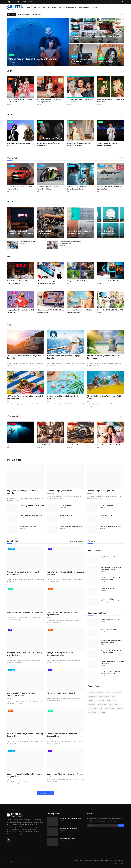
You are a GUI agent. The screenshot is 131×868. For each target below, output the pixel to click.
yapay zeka (100, 693)
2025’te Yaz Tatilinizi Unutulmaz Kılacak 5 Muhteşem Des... (25, 397)
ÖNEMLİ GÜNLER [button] (84, 8)
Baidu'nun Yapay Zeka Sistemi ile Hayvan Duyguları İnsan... (78, 188)
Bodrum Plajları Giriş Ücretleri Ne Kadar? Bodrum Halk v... (111, 568)
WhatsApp (120, 708)
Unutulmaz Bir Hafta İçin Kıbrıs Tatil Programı (62, 397)
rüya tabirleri (92, 712)
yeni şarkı (102, 700)
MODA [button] (29, 8)
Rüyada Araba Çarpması (75, 445)
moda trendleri (113, 704)
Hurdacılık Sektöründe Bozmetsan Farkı (47, 232)
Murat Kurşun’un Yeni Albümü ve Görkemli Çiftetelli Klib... (108, 144)
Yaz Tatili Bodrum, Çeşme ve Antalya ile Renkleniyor (104, 357)
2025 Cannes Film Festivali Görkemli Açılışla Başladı (19, 101)
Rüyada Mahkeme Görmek (46, 445)
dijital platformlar (104, 697)
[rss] (9, 840)
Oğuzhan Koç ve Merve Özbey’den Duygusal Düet (48, 144)
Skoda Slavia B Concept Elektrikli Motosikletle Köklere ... (48, 188)
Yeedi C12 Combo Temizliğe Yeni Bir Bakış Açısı (82, 60)
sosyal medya (92, 697)
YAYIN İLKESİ (79, 861)
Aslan (11, 62)
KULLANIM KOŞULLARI (101, 861)
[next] (123, 15)
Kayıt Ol (118, 2)
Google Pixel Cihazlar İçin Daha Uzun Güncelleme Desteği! (112, 652)
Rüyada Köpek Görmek (108, 588)
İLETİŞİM (9, 2)
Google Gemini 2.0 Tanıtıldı (109, 630)
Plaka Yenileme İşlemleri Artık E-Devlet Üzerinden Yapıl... (111, 673)
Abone (121, 826)
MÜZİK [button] (37, 8)
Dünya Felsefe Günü (66, 516)
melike (38, 447)
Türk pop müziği (117, 693)
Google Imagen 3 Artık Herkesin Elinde (29, 15)
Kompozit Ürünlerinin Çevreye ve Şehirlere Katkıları (80, 232)
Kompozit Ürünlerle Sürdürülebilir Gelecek (107, 232)
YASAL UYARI (88, 861)
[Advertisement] (103, 732)
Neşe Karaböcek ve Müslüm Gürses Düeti (19, 144)
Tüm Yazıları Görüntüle (77, 542)
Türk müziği (102, 712)
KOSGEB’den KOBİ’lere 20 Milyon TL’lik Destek (110, 311)
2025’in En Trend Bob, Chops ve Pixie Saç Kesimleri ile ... (80, 101)
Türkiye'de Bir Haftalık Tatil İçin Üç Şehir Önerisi (104, 397)
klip (101, 708)
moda (113, 697)
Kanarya (49, 493)
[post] (38, 42)
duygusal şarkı (102, 704)
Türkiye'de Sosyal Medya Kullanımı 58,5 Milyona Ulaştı (20, 311)
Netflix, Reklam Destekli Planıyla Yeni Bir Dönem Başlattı (20, 232)
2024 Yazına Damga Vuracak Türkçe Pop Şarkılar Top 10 (112, 579)
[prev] (120, 15)
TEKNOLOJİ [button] (46, 8)
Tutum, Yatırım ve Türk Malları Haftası (71, 526)
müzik (108, 693)
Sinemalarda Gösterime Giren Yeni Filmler (108, 282)
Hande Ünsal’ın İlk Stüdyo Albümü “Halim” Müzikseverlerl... (78, 144)
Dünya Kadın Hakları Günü (28, 526)
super (39, 236)
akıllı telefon (92, 704)
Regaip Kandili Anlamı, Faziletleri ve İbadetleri (22, 492)
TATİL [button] (62, 8)
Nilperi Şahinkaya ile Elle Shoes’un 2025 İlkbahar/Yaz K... (110, 101)
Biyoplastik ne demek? (108, 557)
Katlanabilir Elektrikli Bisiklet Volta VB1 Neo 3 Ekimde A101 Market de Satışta (97, 38)
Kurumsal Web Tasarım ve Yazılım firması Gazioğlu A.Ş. (70, 242)
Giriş (112, 2)
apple (115, 700)
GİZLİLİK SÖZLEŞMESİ (116, 861)
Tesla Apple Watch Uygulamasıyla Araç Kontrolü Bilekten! (111, 641)
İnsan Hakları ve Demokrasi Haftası (111, 526)
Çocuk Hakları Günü (106, 516)
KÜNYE (24, 2)
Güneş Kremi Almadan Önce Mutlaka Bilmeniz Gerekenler (79, 311)
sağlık (109, 700)
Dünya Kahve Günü (66, 505)
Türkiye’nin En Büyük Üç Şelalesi (78, 281)
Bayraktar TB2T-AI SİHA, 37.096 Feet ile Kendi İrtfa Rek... (110, 188)
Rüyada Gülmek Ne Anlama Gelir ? (108, 445)
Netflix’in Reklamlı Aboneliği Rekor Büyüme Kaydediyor (18, 282)
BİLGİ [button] (55, 8)
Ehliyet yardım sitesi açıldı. (28, 242)
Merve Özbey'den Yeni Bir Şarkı (109, 61)
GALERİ (94, 8)
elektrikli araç (92, 700)
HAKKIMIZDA (17, 2)
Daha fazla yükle (46, 793)
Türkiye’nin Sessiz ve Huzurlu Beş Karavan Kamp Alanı (25, 357)
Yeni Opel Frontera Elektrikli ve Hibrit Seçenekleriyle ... (19, 188)
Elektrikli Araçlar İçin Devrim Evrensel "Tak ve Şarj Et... (112, 662)
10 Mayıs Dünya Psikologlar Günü (101, 491)
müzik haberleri (109, 708)
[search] (123, 8)
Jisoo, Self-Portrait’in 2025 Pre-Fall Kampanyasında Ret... (49, 101)
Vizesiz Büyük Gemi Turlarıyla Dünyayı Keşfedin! (63, 357)
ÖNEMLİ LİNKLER (118, 863)
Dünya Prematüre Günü (107, 505)
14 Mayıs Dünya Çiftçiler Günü (60, 491)
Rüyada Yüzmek (12, 445)
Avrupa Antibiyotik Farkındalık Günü (31, 516)
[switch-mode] (123, 2)
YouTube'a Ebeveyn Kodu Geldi (110, 619)
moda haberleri (93, 708)
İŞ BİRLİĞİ (30, 2)
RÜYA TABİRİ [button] (71, 8)
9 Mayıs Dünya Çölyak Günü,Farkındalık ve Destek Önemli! (32, 506)
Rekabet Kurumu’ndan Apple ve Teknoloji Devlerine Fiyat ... (47, 282)
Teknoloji (91, 693)
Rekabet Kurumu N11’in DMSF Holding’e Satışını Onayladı (50, 311)
